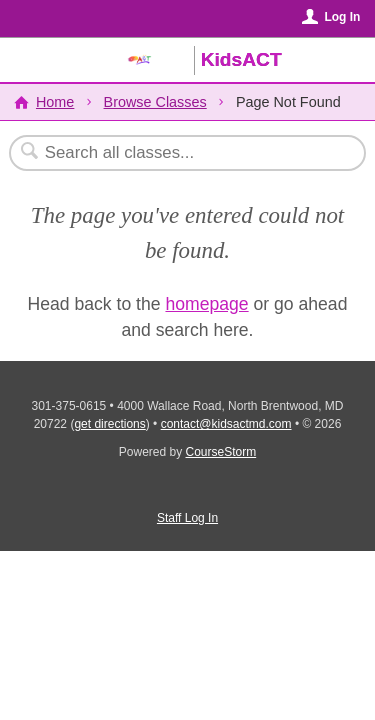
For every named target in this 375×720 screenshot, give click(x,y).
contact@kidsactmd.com (226, 424)
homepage (206, 304)
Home (55, 102)
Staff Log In (187, 518)
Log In (342, 17)
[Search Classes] (177, 153)
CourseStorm (221, 452)
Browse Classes (155, 102)
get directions (109, 424)
